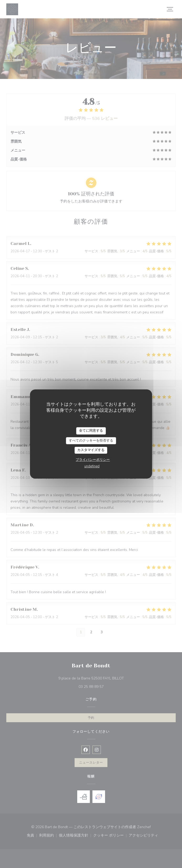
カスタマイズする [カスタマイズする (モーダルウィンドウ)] (91, 450)
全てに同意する (91, 431)
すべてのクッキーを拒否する (91, 441)
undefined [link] (92, 466)
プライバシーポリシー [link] (93, 460)
